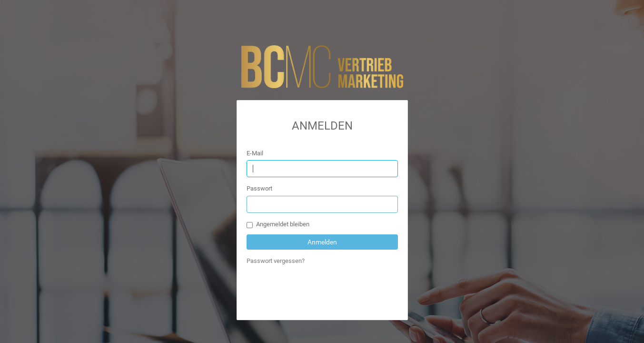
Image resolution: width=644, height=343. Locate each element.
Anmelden (322, 242)
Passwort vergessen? (276, 261)
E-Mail (255, 153)
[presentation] (319, 292)
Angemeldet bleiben (278, 224)
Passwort (259, 188)
